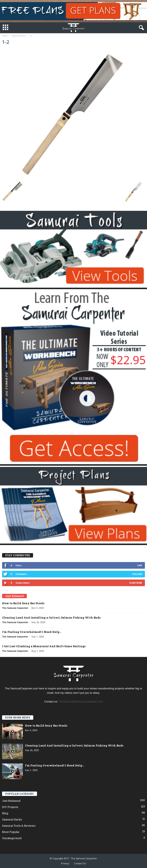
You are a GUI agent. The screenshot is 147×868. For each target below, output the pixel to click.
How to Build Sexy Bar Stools (23, 603)
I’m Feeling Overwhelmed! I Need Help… (32, 632)
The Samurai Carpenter (15, 608)
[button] (141, 28)
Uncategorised (12, 838)
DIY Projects (10, 807)
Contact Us (80, 863)
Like (140, 565)
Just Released (11, 801)
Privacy (65, 863)
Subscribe (136, 583)
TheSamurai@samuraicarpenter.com (81, 702)
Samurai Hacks (12, 819)
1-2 (6, 42)
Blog (5, 813)
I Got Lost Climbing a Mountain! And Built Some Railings (44, 646)
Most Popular (11, 832)
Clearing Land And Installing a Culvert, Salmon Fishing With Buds (51, 618)
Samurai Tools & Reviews (19, 826)
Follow (137, 574)
